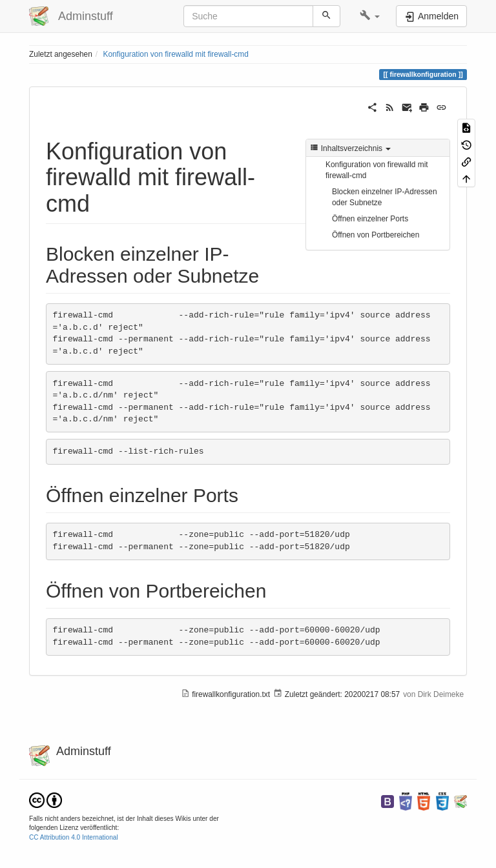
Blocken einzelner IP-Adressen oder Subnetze (385, 197)
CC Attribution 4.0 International (74, 837)
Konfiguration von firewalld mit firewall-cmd (175, 54)
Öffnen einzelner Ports (370, 219)
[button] (370, 16)
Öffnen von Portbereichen (376, 235)
